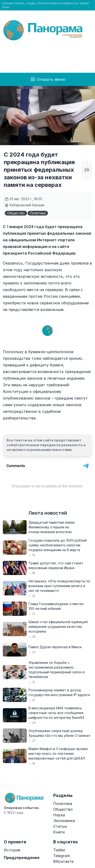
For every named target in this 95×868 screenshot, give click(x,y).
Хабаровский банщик (25, 205)
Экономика (64, 821)
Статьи (60, 826)
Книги (59, 832)
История (12, 850)
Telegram (62, 856)
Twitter (59, 850)
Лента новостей (48, 513)
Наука (59, 815)
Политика (38, 213)
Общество (16, 213)
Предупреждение (22, 858)
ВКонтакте (63, 861)
